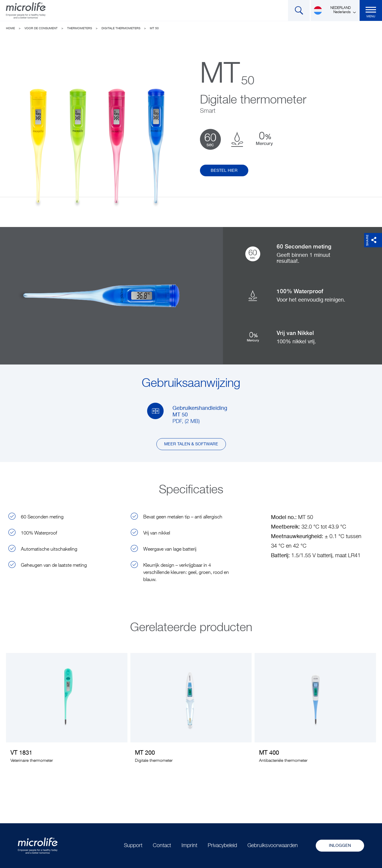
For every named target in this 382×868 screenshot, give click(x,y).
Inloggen (340, 846)
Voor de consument (41, 28)
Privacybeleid (222, 846)
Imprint (189, 846)
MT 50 (154, 28)
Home (10, 28)
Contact (162, 846)
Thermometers (80, 28)
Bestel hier (224, 171)
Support (133, 846)
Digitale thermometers (121, 28)
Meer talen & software (191, 444)
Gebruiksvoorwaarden (273, 846)
